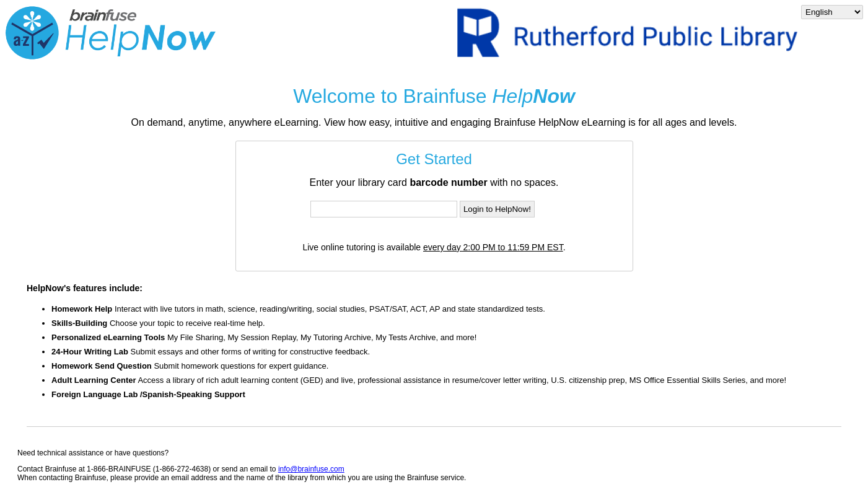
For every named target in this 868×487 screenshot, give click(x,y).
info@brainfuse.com (311, 469)
